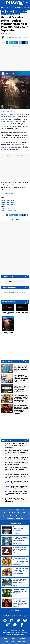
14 (10, 382)
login (23, 293)
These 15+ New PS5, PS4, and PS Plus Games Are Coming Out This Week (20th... (16, 446)
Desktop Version (21, 519)
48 (10, 392)
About (10, 510)
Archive (24, 516)
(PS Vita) (9, 204)
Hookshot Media (13, 631)
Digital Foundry (20, 641)
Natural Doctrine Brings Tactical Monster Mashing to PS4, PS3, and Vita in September (14, 24)
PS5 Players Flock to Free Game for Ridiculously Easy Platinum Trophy (16, 458)
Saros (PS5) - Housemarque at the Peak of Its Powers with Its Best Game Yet (16, 476)
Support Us (7, 513)
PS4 (16, 11)
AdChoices (24, 633)
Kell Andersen (10, 37)
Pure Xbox (22, 639)
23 (10, 402)
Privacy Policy (22, 513)
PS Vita (25, 11)
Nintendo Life (13, 639)
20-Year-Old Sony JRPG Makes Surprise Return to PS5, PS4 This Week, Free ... (16, 469)
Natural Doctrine (6, 14)
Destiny (5, 185)
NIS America (10, 11)
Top (5, 510)
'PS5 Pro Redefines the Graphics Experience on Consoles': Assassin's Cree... (16, 452)
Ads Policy (17, 516)
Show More (15, 610)
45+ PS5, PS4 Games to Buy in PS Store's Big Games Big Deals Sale (17, 482)
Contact (14, 513)
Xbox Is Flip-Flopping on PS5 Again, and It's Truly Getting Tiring (16, 487)
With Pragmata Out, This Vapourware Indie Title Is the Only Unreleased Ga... (15, 500)
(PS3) (8, 200)
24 (10, 412)
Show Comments (15, 282)
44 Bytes (18, 633)
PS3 (20, 11)
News (3, 11)
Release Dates (15, 14)
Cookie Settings (10, 519)
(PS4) (8, 202)
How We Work (22, 510)
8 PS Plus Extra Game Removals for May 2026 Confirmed (16, 463)
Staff (15, 510)
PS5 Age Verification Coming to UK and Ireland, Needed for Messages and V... (16, 493)
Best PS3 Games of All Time (9, 211)
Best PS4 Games (6, 209)
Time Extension (10, 641)
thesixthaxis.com (10, 193)
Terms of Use (8, 516)
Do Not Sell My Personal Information (15, 634)
